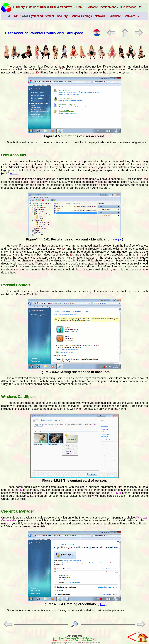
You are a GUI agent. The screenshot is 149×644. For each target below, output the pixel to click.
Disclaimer (96, 642)
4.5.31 (14, 173)
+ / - (118, 239)
